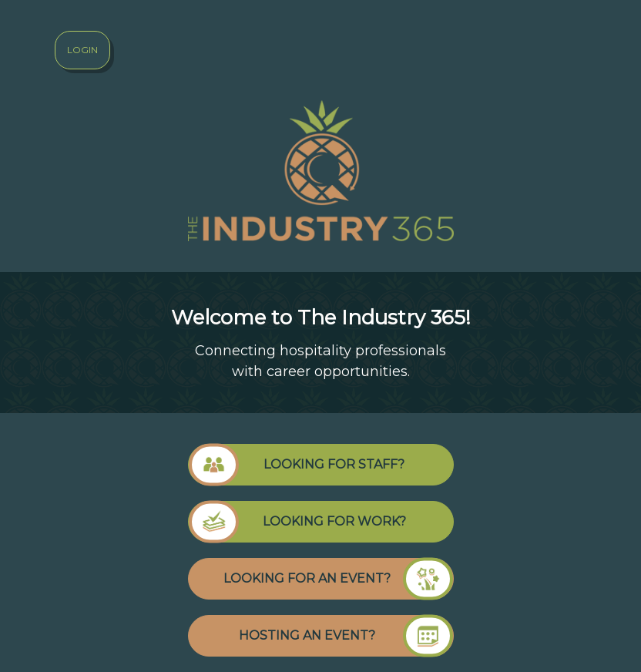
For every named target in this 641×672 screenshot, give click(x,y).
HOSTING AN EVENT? (346, 636)
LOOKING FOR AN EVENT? (338, 579)
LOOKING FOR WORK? (297, 522)
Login (82, 50)
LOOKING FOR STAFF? (297, 465)
